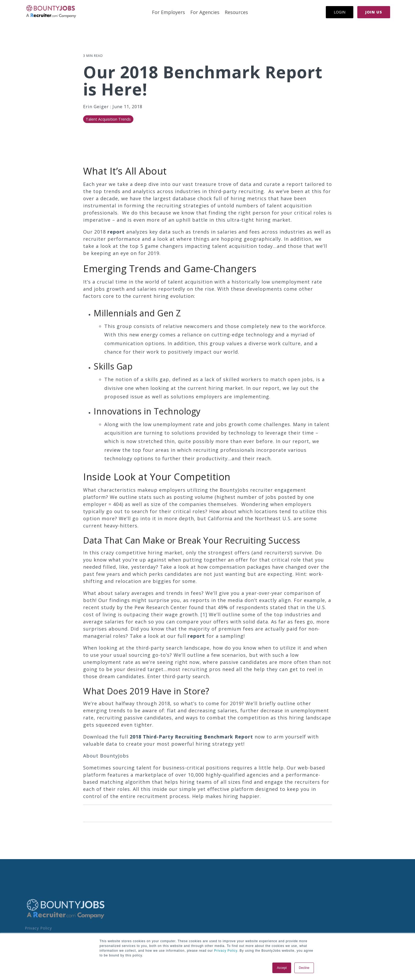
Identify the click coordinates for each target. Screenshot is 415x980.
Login (340, 12)
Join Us (374, 12)
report (116, 232)
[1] (204, 614)
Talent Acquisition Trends (108, 119)
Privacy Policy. (226, 951)
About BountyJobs (106, 756)
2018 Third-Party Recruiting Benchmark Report (191, 737)
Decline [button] (304, 968)
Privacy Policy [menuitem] (38, 928)
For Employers (168, 12)
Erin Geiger (97, 107)
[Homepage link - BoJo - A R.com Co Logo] (66, 918)
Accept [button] (282, 968)
